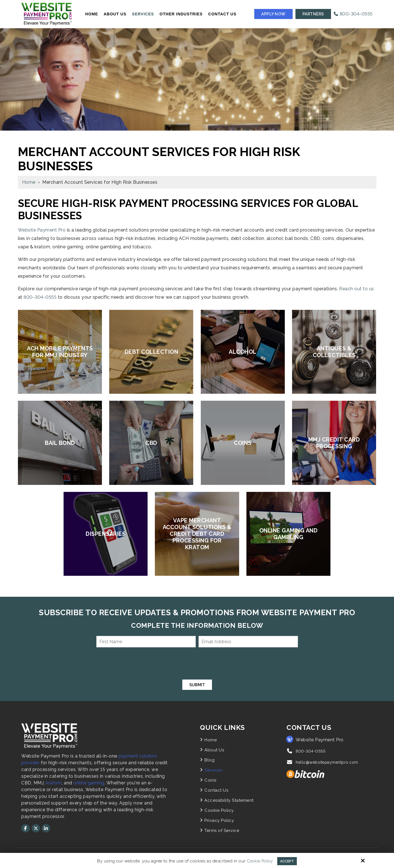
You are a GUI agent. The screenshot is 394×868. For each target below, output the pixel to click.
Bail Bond (60, 443)
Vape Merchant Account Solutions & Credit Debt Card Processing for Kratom (197, 534)
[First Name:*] (146, 642)
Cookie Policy (258, 861)
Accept (288, 861)
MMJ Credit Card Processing (334, 443)
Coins (243, 443)
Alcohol (243, 352)
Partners (313, 14)
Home (29, 182)
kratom (54, 783)
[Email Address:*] (248, 642)
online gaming (89, 783)
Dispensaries (106, 534)
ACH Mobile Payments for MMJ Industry (60, 352)
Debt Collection (151, 352)
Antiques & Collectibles (334, 352)
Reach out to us (357, 289)
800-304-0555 (353, 14)
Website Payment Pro (42, 230)
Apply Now (273, 14)
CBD (151, 443)
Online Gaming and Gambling (289, 534)
